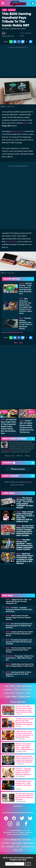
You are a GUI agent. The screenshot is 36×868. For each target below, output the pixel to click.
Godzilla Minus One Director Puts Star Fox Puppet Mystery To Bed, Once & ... (20, 666)
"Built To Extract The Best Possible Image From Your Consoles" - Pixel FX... (19, 618)
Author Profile (10, 456)
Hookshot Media (16, 830)
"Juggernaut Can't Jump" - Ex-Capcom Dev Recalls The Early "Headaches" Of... (19, 601)
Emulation (12, 10)
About (12, 686)
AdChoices (29, 832)
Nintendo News (29, 843)
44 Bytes (22, 832)
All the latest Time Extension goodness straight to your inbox (18, 859)
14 (12, 547)
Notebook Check (18, 131)
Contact (17, 690)
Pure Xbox (6, 843)
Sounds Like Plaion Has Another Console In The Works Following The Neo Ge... (19, 634)
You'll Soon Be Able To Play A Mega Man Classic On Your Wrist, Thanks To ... (18, 674)
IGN (3, 847)
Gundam (26, 123)
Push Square (26, 840)
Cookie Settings (11, 697)
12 (12, 561)
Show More (18, 806)
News (5, 10)
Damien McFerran (8, 36)
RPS (21, 850)
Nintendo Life (15, 840)
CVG (16, 850)
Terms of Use (10, 693)
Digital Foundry (16, 843)
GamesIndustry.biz (28, 847)
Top (6, 686)
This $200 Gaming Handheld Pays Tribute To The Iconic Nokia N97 (16, 20)
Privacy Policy (27, 690)
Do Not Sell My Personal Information (18, 835)
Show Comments (18, 469)
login (28, 482)
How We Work (27, 686)
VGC (18, 847)
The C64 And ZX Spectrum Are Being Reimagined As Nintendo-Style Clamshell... (19, 626)
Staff (18, 686)
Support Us (9, 690)
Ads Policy (20, 693)
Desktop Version (25, 697)
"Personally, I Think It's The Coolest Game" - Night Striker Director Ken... (20, 658)
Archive (28, 693)
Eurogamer (10, 847)
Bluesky (20, 456)
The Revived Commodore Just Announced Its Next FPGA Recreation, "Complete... (19, 642)
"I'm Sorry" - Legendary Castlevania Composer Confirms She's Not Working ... (19, 610)
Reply (28, 456)
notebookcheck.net (15, 332)
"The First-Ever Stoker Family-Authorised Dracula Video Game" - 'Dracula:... (19, 650)
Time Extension (7, 450)
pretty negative (11, 242)
